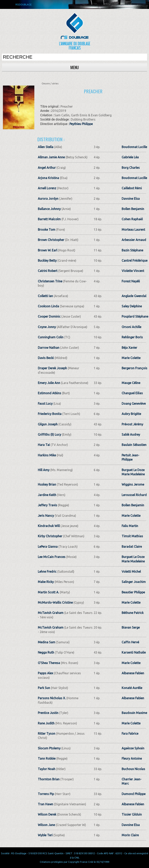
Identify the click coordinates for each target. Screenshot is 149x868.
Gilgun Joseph (48, 424)
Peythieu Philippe (81, 124)
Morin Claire (130, 835)
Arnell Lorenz (47, 188)
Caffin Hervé (130, 642)
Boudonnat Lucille (134, 147)
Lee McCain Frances (52, 557)
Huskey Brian (47, 484)
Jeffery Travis (47, 505)
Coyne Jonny (47, 327)
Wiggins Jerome (133, 484)
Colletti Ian (45, 296)
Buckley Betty (47, 260)
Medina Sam (47, 642)
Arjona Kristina (48, 178)
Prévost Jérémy (132, 424)
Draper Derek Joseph (52, 368)
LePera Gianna (48, 547)
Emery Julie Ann (49, 383)
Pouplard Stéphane (135, 316)
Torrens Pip (46, 794)
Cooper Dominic (49, 316)
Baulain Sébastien (134, 445)
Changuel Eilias (132, 393)
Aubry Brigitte (131, 414)
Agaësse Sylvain (133, 748)
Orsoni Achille (131, 327)
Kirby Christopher (50, 536)
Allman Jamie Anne (51, 157)
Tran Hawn (45, 804)
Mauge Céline (131, 383)
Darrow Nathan (49, 348)
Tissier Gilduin (132, 814)
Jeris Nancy (46, 516)
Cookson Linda (48, 306)
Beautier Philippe (133, 592)
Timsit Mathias (132, 536)
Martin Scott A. (48, 592)
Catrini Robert (48, 271)
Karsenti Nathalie (134, 652)
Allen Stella (46, 147)
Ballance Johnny (49, 209)
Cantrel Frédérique (135, 260)
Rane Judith (46, 723)
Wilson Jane (46, 825)
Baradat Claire (132, 547)
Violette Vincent (133, 271)
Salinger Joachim (134, 582)
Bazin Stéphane (132, 250)
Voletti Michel (131, 572)
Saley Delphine (132, 306)
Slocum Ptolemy (49, 748)
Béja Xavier (129, 348)
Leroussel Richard (134, 495)
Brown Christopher (51, 240)
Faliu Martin (130, 526)
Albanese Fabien (133, 673)
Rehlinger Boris (132, 337)
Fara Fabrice (130, 733)
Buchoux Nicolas (133, 769)
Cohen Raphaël (132, 219)
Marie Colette (131, 358)
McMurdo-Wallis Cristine (55, 602)
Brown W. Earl (48, 250)
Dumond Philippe (134, 794)
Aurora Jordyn (48, 199)
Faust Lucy (45, 404)
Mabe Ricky (46, 582)
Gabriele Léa (130, 157)
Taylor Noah (47, 769)
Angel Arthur (47, 168)
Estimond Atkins (49, 393)
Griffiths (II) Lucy (49, 434)
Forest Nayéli (131, 281)
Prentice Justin (48, 713)
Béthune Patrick (133, 613)
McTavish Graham (51, 613)
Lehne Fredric (47, 572)
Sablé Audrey (131, 434)
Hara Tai (44, 445)
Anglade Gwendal (134, 296)
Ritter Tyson (47, 733)
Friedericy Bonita (50, 414)
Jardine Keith (47, 495)
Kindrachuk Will (49, 526)
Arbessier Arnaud (134, 240)
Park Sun (44, 688)
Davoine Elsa (131, 199)
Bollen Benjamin (133, 209)
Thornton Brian (49, 779)
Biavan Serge (131, 627)
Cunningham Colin (51, 337)
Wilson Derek (47, 814)
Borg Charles (131, 168)
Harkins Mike (47, 455)
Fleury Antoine (132, 758)
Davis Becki (46, 358)
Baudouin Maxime (134, 713)
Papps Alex (45, 673)
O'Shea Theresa (49, 663)
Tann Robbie (47, 758)
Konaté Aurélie (132, 688)
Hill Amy (44, 470)
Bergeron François (134, 368)
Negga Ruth (46, 652)
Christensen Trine (50, 281)
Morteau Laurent (133, 230)
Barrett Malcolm (49, 219)
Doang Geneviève (134, 404)
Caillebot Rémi (132, 188)
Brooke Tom (47, 230)
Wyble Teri (45, 835)
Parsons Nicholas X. (52, 698)
